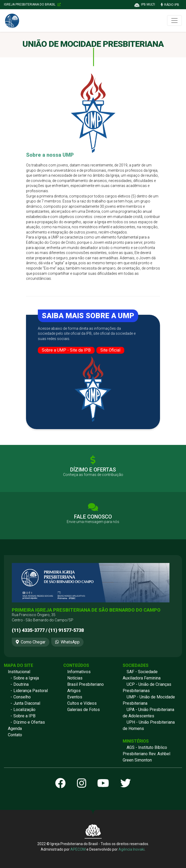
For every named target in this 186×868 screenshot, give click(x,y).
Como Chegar (31, 642)
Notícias (75, 678)
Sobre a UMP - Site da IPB (66, 350)
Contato (15, 735)
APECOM (78, 849)
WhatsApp (67, 642)
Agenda (15, 729)
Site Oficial (110, 350)
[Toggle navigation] (174, 21)
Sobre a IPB (24, 716)
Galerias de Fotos (84, 710)
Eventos (75, 697)
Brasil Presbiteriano (86, 684)
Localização (24, 710)
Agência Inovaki (131, 849)
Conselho (22, 697)
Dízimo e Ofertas (29, 722)
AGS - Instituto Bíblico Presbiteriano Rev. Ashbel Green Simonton (146, 754)
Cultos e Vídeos (82, 703)
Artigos (74, 691)
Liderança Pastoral (31, 691)
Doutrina (21, 684)
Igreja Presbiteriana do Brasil (32, 4)
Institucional (19, 672)
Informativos (79, 672)
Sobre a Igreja (26, 678)
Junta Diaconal (27, 703)
